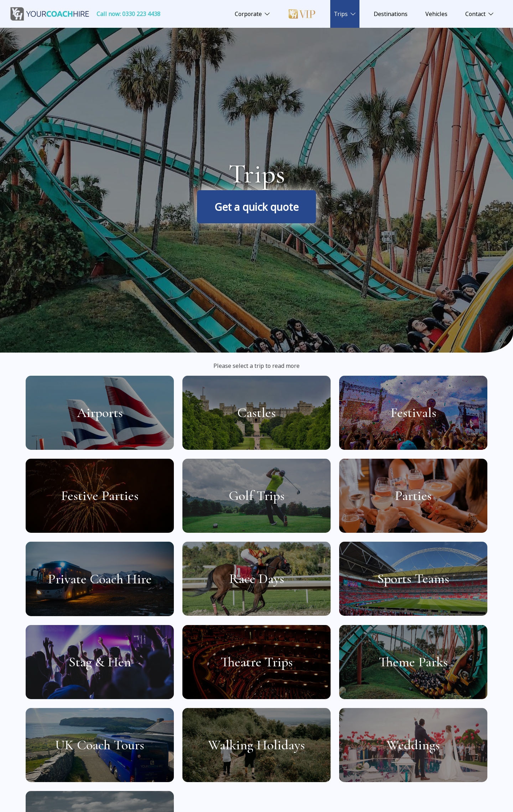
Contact (475, 14)
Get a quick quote (256, 207)
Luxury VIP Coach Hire (302, 14)
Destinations (391, 14)
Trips (341, 14)
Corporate (248, 14)
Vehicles (436, 14)
